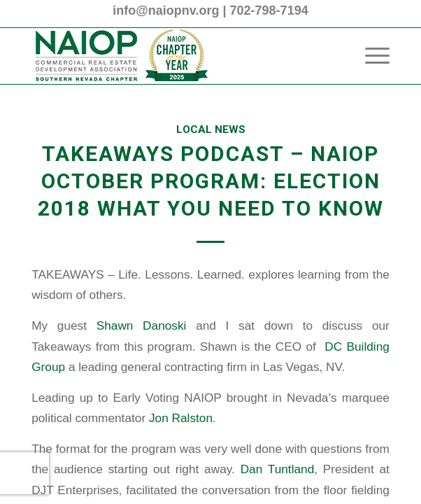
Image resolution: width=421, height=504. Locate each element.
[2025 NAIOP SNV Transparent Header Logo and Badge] (174, 56)
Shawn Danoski (142, 325)
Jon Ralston (181, 418)
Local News (211, 129)
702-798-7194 (269, 10)
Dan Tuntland (278, 469)
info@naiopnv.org (166, 10)
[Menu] (370, 56)
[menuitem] (370, 56)
